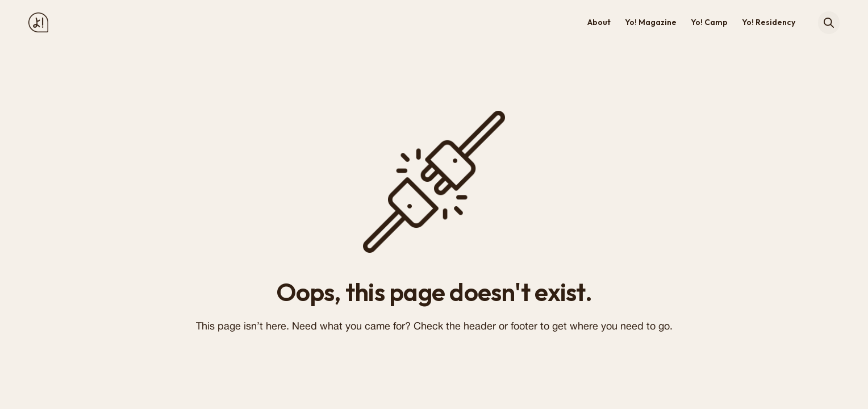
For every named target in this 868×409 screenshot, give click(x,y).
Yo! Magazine (651, 22)
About (599, 22)
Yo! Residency (769, 22)
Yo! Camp (709, 22)
